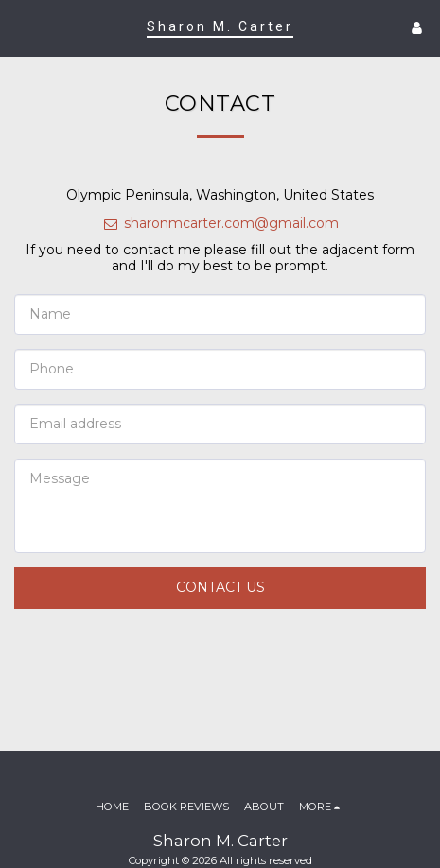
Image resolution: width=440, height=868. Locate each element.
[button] (21, 27)
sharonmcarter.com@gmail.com (220, 223)
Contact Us (220, 587)
